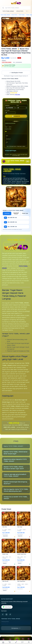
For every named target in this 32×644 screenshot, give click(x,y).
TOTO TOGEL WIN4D (8, 11)
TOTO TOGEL (22, 15)
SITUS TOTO (20, 11)
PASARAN (10, 107)
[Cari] (3, 8)
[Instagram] (6, 614)
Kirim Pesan (7, 607)
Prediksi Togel (25, 213)
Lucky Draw (7, 213)
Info (28, 161)
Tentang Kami (5, 622)
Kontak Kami (5, 624)
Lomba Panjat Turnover (16, 213)
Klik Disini (18, 94)
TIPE (22, 107)
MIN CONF (10, 112)
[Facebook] (3, 614)
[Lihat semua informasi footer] (16, 628)
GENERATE (16, 116)
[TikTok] (10, 614)
